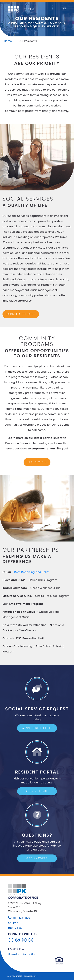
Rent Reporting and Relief (32, 572)
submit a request (21, 314)
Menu (30, 9)
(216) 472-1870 (21, 918)
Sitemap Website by (48, 976)
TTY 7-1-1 (17, 923)
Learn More (37, 462)
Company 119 (62, 976)
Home (8, 41)
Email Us (17, 928)
